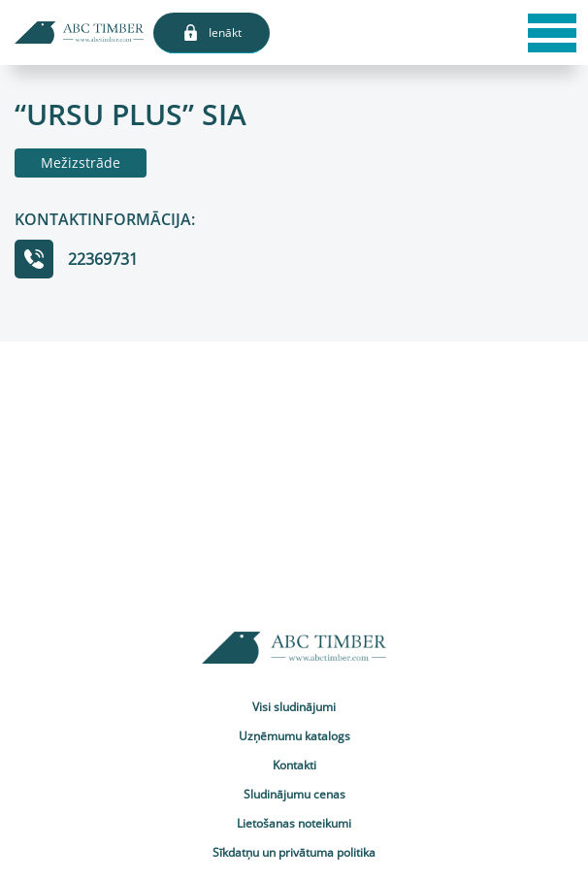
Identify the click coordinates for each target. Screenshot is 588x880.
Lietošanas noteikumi (294, 823)
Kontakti (294, 765)
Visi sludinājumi (294, 707)
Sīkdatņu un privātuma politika (294, 852)
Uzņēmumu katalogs (294, 736)
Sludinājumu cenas (294, 794)
